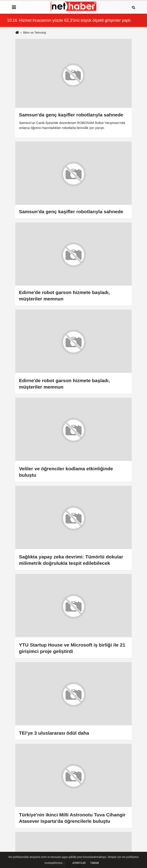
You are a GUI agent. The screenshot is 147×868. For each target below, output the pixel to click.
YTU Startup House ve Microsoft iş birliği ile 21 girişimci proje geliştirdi (72, 648)
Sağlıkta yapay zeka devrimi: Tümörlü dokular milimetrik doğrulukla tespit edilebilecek (71, 560)
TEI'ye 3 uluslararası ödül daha (54, 733)
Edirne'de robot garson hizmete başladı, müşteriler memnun (64, 384)
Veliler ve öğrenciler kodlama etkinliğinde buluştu (66, 472)
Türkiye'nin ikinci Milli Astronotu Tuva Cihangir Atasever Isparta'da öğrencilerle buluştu (72, 818)
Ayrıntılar (79, 863)
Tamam (94, 863)
